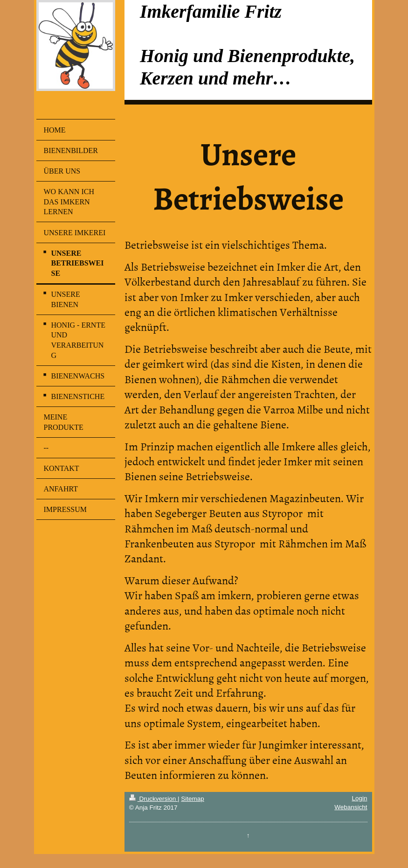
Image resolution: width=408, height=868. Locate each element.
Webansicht (351, 807)
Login (359, 798)
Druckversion (153, 799)
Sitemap (193, 799)
